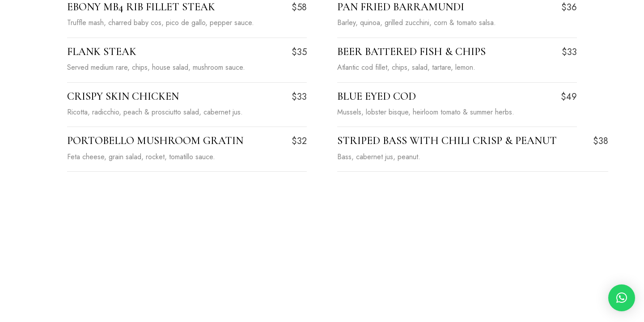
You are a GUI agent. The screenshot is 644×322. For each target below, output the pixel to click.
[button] (622, 298)
